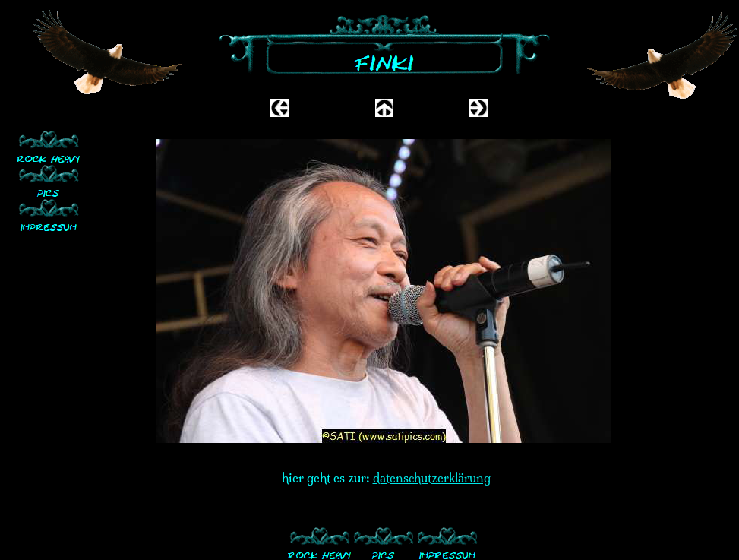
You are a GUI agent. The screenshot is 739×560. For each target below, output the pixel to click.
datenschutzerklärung (432, 478)
